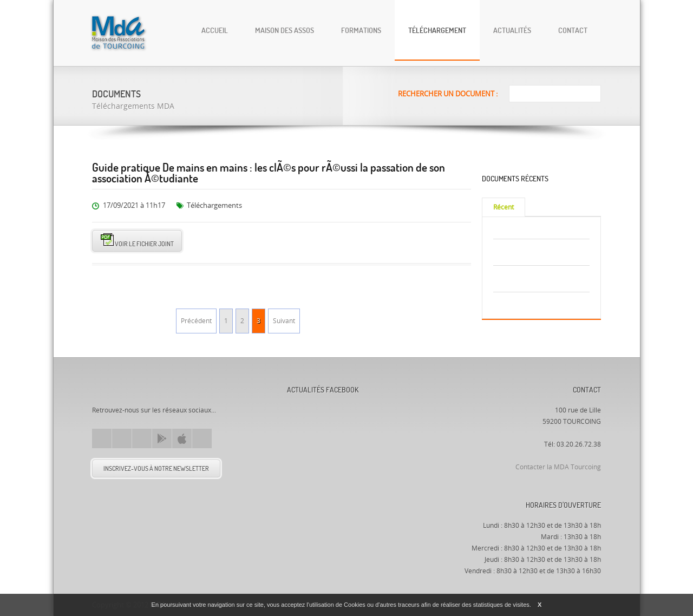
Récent (504, 207)
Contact (573, 30)
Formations (361, 30)
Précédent (196, 321)
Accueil (215, 30)
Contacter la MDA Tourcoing (558, 467)
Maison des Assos (285, 30)
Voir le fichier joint (137, 241)
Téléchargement (437, 30)
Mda (119, 386)
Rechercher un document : (448, 94)
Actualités (512, 30)
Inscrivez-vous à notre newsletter (156, 468)
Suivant (284, 321)
